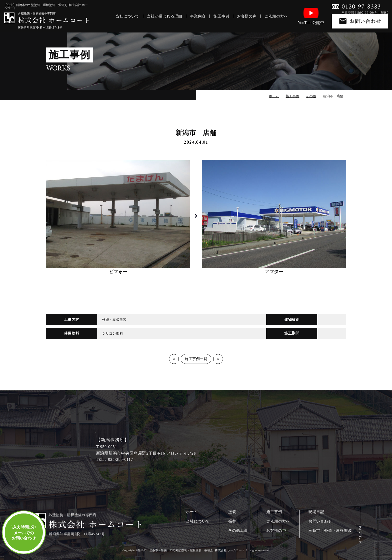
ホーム (274, 96)
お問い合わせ (320, 521)
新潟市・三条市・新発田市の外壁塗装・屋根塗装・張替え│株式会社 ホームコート (191, 550)
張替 (232, 521)
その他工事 (238, 531)
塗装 (232, 512)
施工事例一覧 (196, 359)
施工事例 (221, 16)
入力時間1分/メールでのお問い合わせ (24, 533)
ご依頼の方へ (276, 16)
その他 (311, 96)
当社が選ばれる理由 (164, 16)
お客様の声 (247, 16)
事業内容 (198, 16)
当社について (127, 16)
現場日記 (316, 512)
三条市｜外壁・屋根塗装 (330, 531)
